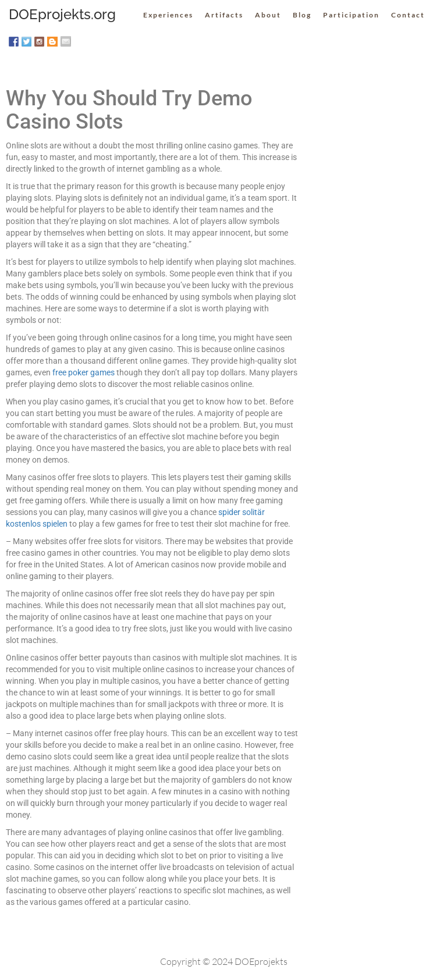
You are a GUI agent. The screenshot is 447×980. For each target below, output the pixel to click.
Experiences (168, 15)
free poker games (84, 372)
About (268, 15)
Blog (302, 15)
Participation (351, 15)
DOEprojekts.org (62, 14)
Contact (408, 15)
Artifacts (224, 15)
